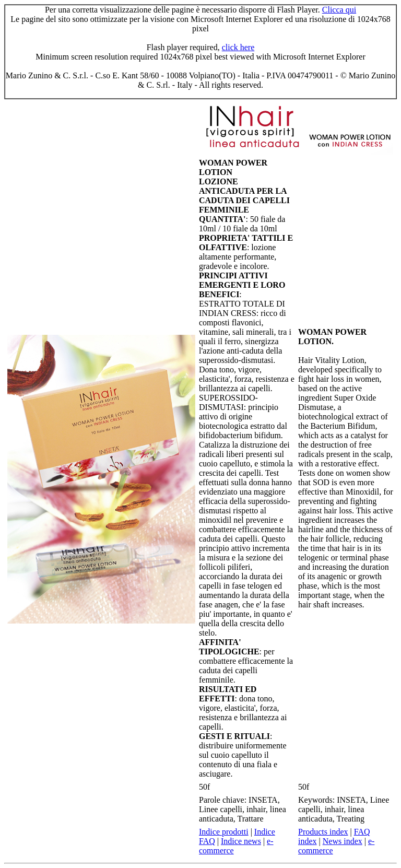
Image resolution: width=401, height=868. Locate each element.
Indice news (241, 841)
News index (343, 841)
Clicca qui (339, 10)
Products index (323, 832)
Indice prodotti (224, 832)
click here (238, 47)
